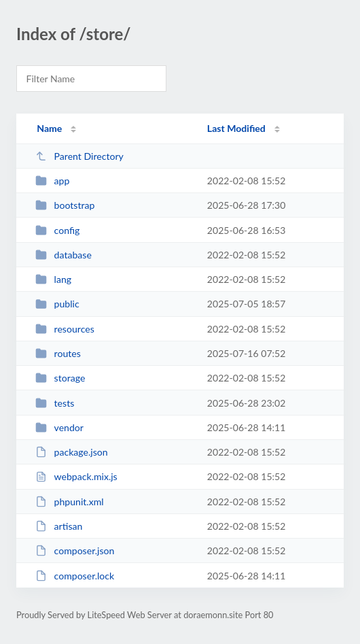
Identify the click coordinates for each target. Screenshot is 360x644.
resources (65, 329)
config (57, 230)
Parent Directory (79, 156)
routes (58, 353)
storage (60, 378)
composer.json (75, 550)
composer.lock (75, 576)
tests (55, 403)
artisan (59, 526)
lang (53, 279)
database (64, 255)
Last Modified (236, 128)
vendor (59, 427)
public (57, 304)
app (52, 181)
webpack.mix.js (76, 476)
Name (49, 128)
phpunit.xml (69, 502)
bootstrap (65, 205)
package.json (71, 452)
